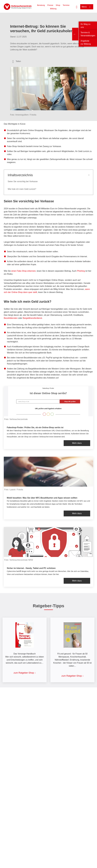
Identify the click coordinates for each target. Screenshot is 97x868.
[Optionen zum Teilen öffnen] (17, 61)
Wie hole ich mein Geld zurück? (22, 189)
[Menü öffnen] (87, 7)
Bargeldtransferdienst (32, 318)
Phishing (81, 271)
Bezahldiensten (11, 318)
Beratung (41, 5)
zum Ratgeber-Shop (24, 673)
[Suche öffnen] (77, 7)
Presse (50, 5)
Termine (66, 5)
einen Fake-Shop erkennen (24, 271)
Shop (58, 5)
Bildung (53, 9)
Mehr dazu (77, 443)
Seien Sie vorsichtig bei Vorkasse (23, 181)
